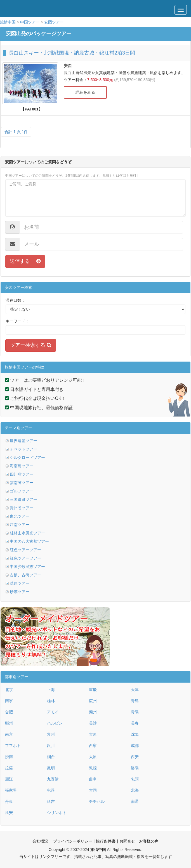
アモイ (53, 712)
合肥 (9, 712)
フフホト (13, 746)
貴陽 (135, 712)
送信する (25, 261)
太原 (93, 757)
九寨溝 (53, 779)
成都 (135, 746)
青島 (135, 701)
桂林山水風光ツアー (27, 533)
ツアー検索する (31, 345)
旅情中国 (8, 22)
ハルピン (55, 723)
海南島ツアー (22, 466)
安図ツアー (54, 22)
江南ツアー (20, 525)
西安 (135, 757)
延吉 (51, 801)
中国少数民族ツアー (27, 567)
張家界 (11, 790)
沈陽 (135, 734)
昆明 (51, 768)
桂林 (51, 701)
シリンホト (57, 813)
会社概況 (40, 841)
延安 (9, 813)
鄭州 (9, 723)
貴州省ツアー (22, 508)
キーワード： (17, 321)
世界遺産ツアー (23, 441)
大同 (93, 790)
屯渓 (51, 790)
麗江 (9, 779)
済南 (9, 757)
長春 (135, 723)
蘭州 (93, 712)
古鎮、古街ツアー (25, 575)
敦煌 (93, 768)
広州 (93, 701)
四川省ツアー (22, 474)
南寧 (9, 701)
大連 (93, 734)
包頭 (135, 779)
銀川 (51, 746)
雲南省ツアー (22, 483)
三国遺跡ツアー (23, 499)
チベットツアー (23, 449)
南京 (9, 734)
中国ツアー (30, 22)
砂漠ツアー (20, 592)
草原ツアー (20, 583)
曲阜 (93, 779)
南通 (135, 801)
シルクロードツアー (27, 457)
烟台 (51, 757)
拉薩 (9, 768)
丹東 (9, 801)
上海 (51, 690)
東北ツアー (20, 516)
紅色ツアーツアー (25, 550)
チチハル (97, 801)
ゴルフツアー (22, 491)
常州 (51, 734)
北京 (9, 690)
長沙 (93, 723)
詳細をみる (85, 92)
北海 (135, 790)
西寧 (93, 746)
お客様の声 (149, 841)
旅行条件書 (106, 841)
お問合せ (127, 841)
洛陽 (135, 768)
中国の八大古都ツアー (29, 541)
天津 (135, 690)
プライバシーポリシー (72, 841)
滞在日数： (15, 300)
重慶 (93, 690)
